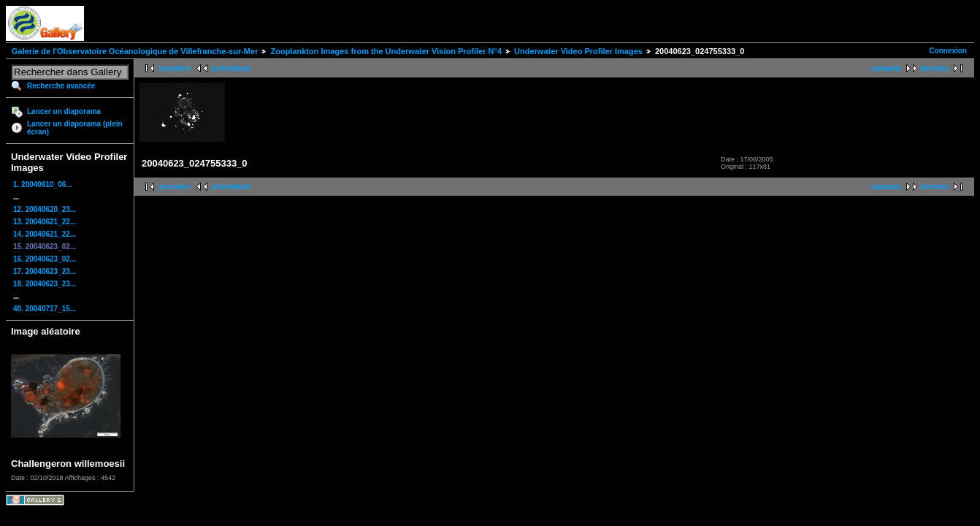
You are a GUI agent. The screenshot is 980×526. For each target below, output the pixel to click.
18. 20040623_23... (45, 284)
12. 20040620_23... (45, 209)
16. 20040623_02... (45, 259)
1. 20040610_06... (43, 184)
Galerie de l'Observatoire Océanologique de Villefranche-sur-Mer (135, 51)
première (175, 68)
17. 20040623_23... (45, 271)
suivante (886, 68)
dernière (935, 68)
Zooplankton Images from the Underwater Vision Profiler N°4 (386, 51)
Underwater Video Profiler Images (578, 51)
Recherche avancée (61, 86)
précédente (231, 68)
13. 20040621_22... (45, 222)
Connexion (948, 51)
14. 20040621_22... (45, 234)
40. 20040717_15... (45, 309)
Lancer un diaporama (64, 111)
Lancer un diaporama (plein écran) (75, 128)
